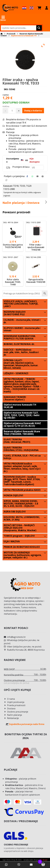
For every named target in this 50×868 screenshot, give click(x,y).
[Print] (43, 176)
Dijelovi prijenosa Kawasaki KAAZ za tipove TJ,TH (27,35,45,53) (22, 425)
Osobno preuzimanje (16, 712)
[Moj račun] (47, 8)
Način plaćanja (13, 715)
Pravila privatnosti (15, 705)
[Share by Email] (37, 176)
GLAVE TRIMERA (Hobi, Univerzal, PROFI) (17, 441)
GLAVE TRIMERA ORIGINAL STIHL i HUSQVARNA (21, 449)
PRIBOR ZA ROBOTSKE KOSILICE (22, 547)
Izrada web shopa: (31, 860)
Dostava (10, 709)
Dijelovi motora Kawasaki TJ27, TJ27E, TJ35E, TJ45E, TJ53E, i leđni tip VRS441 (22, 415)
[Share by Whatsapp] (32, 176)
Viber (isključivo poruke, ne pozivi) (23, 647)
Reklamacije (11, 718)
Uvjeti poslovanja (14, 702)
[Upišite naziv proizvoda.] (39, 28)
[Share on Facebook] (27, 176)
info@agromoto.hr (15, 637)
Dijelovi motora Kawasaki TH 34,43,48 (20, 406)
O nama (9, 699)
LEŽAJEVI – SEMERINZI (16, 373)
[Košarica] (39, 8)
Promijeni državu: (21, 167)
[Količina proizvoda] (12, 111)
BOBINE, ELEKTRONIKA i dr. (19, 344)
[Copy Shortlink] (6, 180)
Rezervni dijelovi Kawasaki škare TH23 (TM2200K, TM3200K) (22, 433)
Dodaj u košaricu (33, 111)
